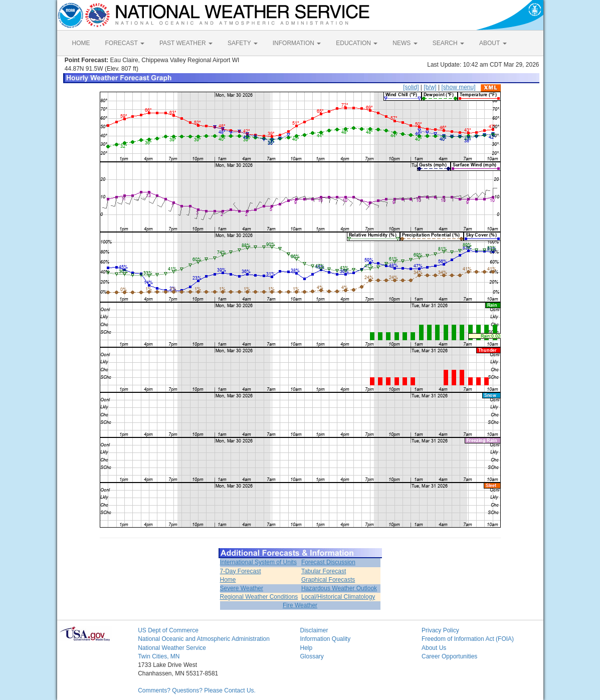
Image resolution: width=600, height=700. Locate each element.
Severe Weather (242, 588)
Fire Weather (300, 605)
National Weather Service (172, 648)
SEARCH (448, 43)
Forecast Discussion (328, 562)
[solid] (411, 87)
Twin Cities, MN (159, 656)
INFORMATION (297, 43)
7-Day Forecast (241, 571)
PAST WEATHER (186, 43)
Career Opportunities (449, 656)
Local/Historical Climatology (338, 597)
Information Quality (325, 639)
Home (228, 580)
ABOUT (493, 43)
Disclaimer (314, 630)
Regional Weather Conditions (259, 597)
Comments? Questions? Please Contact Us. (197, 690)
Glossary (312, 656)
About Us (434, 648)
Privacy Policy (440, 630)
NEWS (405, 43)
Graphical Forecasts (328, 580)
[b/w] (430, 87)
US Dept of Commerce (168, 630)
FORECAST (125, 43)
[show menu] (458, 87)
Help (306, 648)
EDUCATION (357, 43)
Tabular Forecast (324, 571)
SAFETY (243, 43)
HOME (81, 43)
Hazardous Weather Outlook (339, 588)
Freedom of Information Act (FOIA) (468, 639)
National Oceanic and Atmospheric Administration (204, 639)
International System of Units (258, 562)
